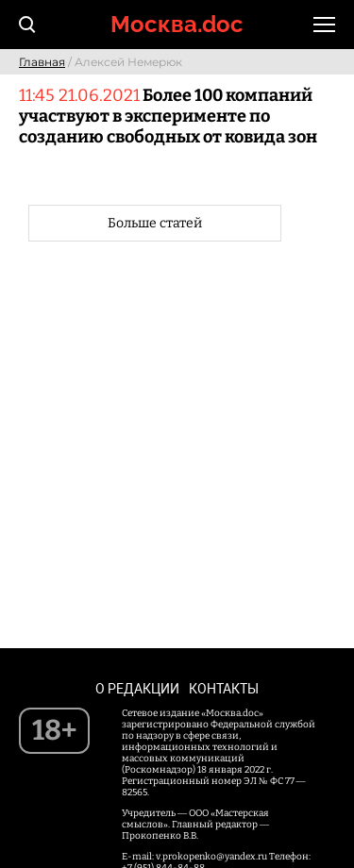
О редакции (137, 689)
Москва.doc (177, 24)
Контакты (224, 689)
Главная (42, 62)
